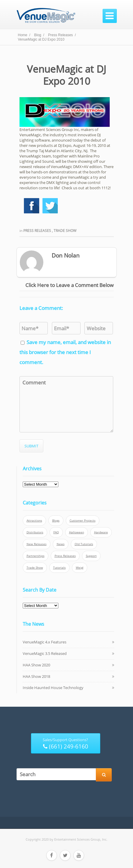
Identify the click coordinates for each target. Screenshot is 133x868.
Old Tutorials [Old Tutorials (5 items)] (84, 544)
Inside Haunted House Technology (53, 688)
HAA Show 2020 (36, 665)
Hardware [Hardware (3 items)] (101, 532)
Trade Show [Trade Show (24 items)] (35, 568)
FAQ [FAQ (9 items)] (56, 532)
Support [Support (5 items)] (91, 556)
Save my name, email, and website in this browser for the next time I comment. (65, 352)
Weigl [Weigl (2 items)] (80, 568)
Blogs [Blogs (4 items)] (56, 521)
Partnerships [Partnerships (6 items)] (36, 556)
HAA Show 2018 (36, 676)
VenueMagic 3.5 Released (45, 653)
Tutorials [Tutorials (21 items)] (59, 568)
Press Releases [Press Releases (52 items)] (65, 556)
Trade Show (65, 231)
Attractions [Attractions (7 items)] (34, 521)
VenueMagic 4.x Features (45, 642)
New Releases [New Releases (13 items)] (37, 544)
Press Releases (38, 231)
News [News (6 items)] (61, 544)
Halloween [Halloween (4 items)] (77, 532)
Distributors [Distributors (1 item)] (35, 532)
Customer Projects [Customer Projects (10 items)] (83, 521)
